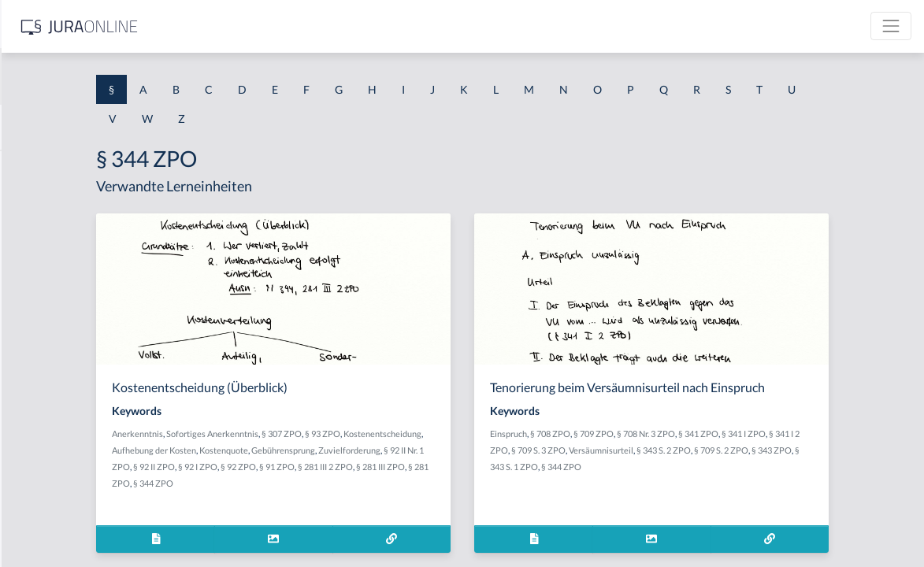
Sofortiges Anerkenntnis (380, 434)
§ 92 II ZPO (496, 467)
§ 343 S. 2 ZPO (822, 450)
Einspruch (635, 434)
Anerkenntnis (305, 434)
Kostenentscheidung (319, 450)
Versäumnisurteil (759, 450)
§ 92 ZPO (319, 483)
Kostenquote (473, 450)
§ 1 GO (29, 238)
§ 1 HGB (33, 274)
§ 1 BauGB (38, 203)
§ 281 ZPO (508, 483)
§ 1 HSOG (36, 309)
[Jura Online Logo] (330, 26)
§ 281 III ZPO (461, 483)
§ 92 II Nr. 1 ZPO (442, 467)
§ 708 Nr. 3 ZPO (772, 434)
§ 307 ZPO (449, 434)
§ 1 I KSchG (40, 486)
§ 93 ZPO (490, 434)
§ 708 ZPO (676, 434)
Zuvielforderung (378, 467)
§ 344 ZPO (758, 467)
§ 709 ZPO (720, 434)
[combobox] (126, 76)
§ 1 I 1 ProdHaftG (55, 345)
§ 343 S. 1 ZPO (708, 467)
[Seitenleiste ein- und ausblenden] (227, 24)
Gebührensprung (312, 467)
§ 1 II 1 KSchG (46, 522)
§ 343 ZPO (657, 467)
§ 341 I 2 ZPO (641, 450)
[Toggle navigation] (891, 26)
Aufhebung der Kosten (403, 450)
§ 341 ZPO (824, 434)
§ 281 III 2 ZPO (406, 483)
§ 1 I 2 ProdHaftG (55, 415)
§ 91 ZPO (357, 483)
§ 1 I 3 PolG (40, 451)
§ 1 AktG (33, 167)
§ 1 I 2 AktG (41, 380)
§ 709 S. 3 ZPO (697, 450)
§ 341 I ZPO (870, 434)
